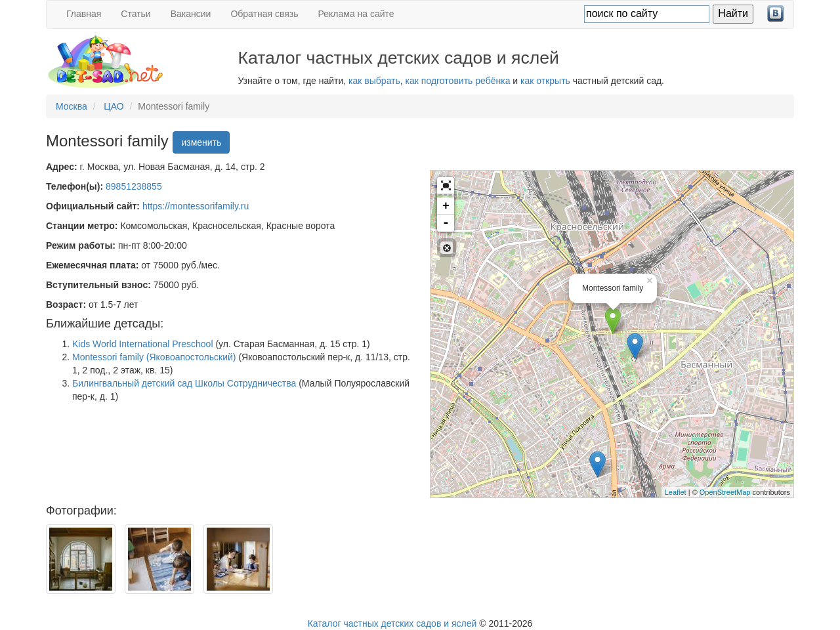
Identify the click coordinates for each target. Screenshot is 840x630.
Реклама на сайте (356, 14)
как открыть (545, 81)
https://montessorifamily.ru (196, 206)
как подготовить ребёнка (458, 81)
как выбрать (374, 81)
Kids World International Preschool (143, 344)
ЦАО (114, 106)
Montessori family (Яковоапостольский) (154, 357)
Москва (72, 106)
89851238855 (134, 186)
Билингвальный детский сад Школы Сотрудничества (184, 383)
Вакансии (191, 14)
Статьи (136, 14)
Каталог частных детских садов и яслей (392, 623)
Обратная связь (264, 14)
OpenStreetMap (725, 492)
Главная (84, 14)
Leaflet (676, 492)
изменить (201, 142)
